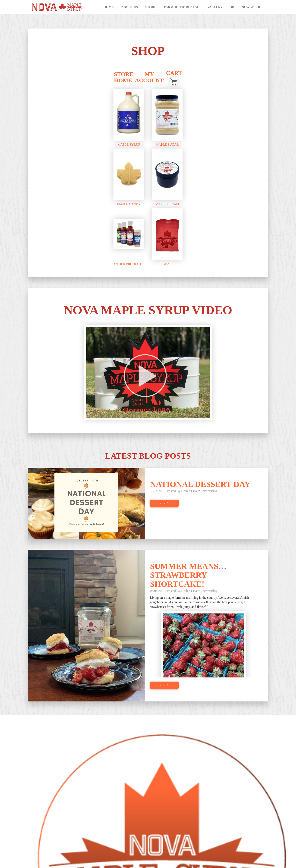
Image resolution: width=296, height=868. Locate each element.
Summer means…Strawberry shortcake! (189, 578)
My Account (149, 78)
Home (109, 7)
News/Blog (252, 7)
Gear (167, 265)
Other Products (129, 265)
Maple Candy (129, 205)
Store (151, 7)
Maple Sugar (167, 146)
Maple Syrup (129, 146)
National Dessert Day (201, 487)
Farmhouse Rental (182, 7)
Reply (164, 507)
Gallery (215, 7)
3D (232, 7)
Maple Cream (167, 205)
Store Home (124, 78)
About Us (130, 7)
